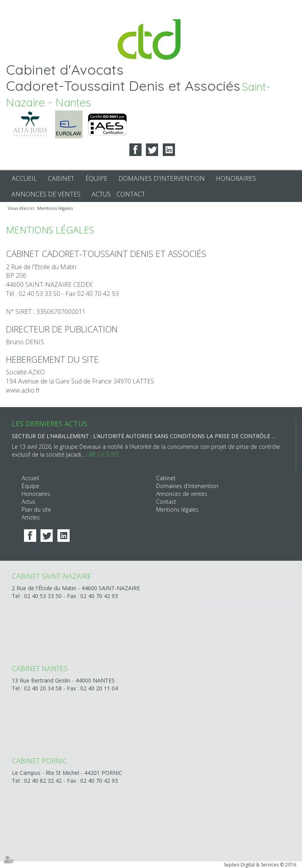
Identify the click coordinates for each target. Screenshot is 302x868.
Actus (101, 194)
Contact (131, 194)
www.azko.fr (23, 390)
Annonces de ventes (46, 194)
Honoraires (236, 178)
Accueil (24, 178)
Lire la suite (103, 454)
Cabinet (61, 178)
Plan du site (36, 509)
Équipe (96, 178)
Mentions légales (55, 208)
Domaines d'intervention (162, 178)
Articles (31, 517)
